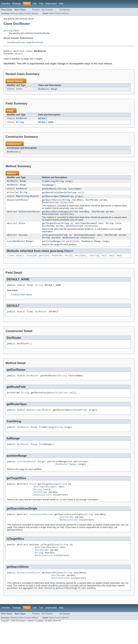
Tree (41, 4)
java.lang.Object (11, 31)
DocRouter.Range (48, 90)
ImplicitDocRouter (35, 42)
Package (17, 4)
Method (35, 13)
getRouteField (50, 195)
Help (61, 4)
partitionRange (51, 247)
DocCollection (68, 195)
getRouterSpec (50, 199)
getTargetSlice (51, 228)
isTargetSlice (50, 240)
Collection (13, 203)
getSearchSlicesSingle (55, 215)
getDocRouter (50, 191)
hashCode (57, 262)
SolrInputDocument (86, 228)
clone (10, 262)
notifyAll (81, 262)
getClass (44, 262)
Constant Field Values (21, 301)
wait (104, 262)
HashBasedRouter (16, 42)
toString (94, 262)
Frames (36, 10)
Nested (14, 13)
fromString (48, 183)
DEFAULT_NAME (46, 124)
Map (18, 199)
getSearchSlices (52, 203)
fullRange (48, 187)
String (20, 124)
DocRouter (22, 120)
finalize (32, 262)
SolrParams (92, 203)
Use (35, 4)
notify (69, 262)
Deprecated (51, 4)
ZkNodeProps (67, 199)
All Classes (65, 10)
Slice (24, 203)
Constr (27, 13)
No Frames (47, 10)
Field (20, 13)
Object (19, 55)
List (10, 247)
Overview (6, 4)
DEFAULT (43, 120)
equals (20, 262)
